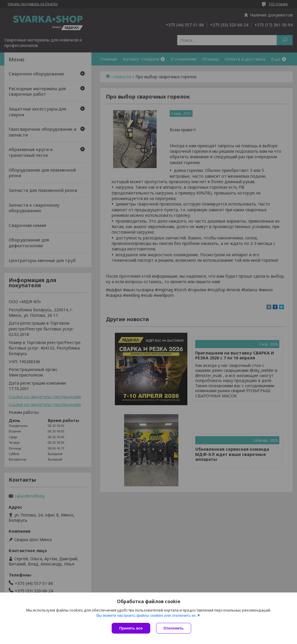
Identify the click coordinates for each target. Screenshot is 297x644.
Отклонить (174, 628)
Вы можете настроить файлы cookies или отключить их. (146, 615)
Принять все (131, 628)
